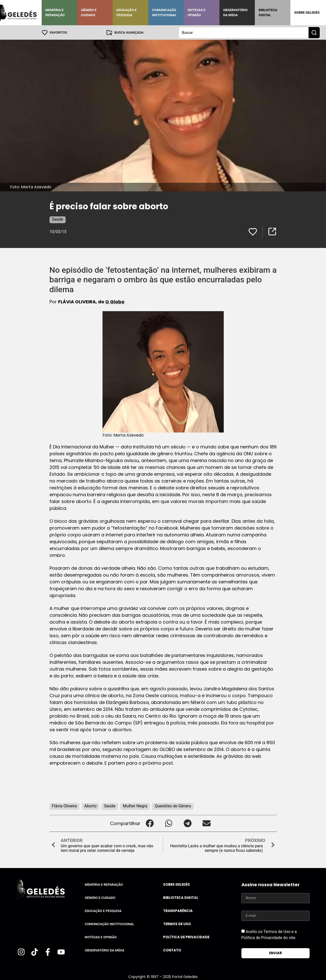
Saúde (58, 219)
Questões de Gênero (173, 806)
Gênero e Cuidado (89, 13)
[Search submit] (314, 32)
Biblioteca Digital (268, 13)
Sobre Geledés (307, 13)
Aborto (91, 806)
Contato (172, 950)
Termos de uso (177, 924)
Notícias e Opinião (197, 13)
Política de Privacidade (186, 937)
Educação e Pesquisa (127, 13)
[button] (150, 823)
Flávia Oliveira (64, 806)
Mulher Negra (135, 806)
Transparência (178, 911)
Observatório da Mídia (235, 13)
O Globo (115, 301)
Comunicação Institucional (164, 13)
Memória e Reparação (55, 13)
